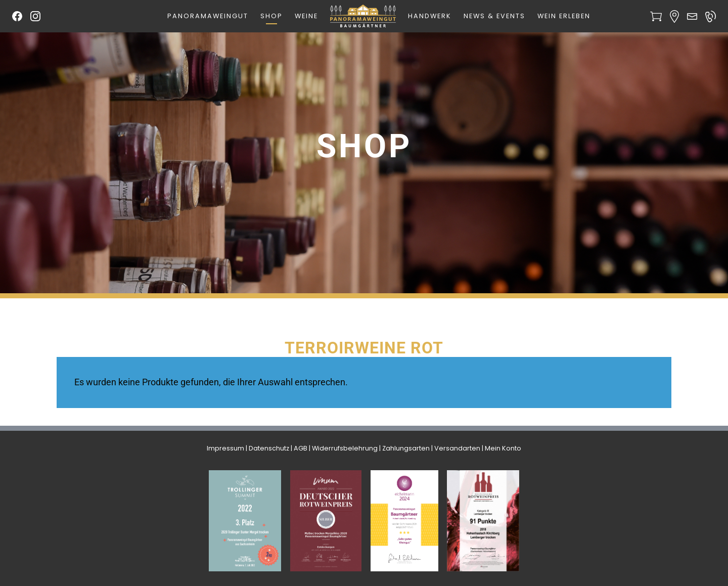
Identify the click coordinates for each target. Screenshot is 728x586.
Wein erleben (564, 16)
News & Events (494, 16)
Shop (271, 16)
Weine (306, 16)
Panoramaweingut (208, 16)
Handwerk (430, 16)
